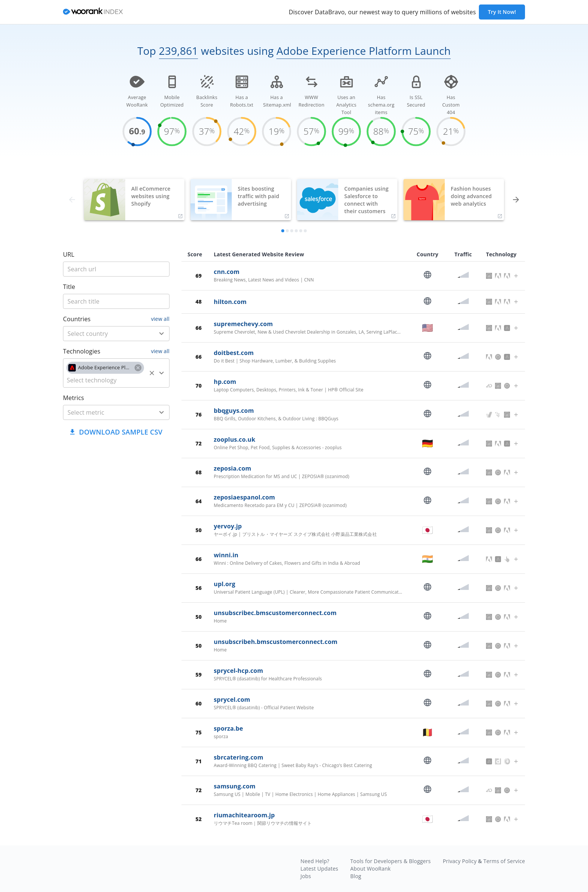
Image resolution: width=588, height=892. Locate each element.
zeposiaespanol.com (244, 497)
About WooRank (370, 869)
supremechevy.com (243, 324)
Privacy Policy (460, 861)
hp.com (225, 382)
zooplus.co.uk (235, 439)
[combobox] (116, 334)
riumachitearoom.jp (244, 815)
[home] (93, 12)
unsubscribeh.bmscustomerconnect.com (276, 642)
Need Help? (315, 861)
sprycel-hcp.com (238, 671)
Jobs (306, 876)
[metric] (105, 412)
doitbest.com (234, 353)
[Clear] (152, 373)
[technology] (105, 380)
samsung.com (235, 786)
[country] (105, 334)
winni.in (226, 555)
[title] (116, 269)
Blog (356, 876)
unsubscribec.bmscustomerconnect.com (275, 613)
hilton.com (230, 302)
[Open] (162, 334)
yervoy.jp (228, 526)
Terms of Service (504, 861)
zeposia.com (232, 468)
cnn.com (227, 272)
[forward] (516, 200)
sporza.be (228, 728)
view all (160, 319)
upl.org (224, 584)
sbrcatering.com (238, 757)
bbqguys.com (234, 411)
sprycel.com (232, 699)
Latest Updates (319, 869)
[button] (105, 368)
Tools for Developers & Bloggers (391, 861)
